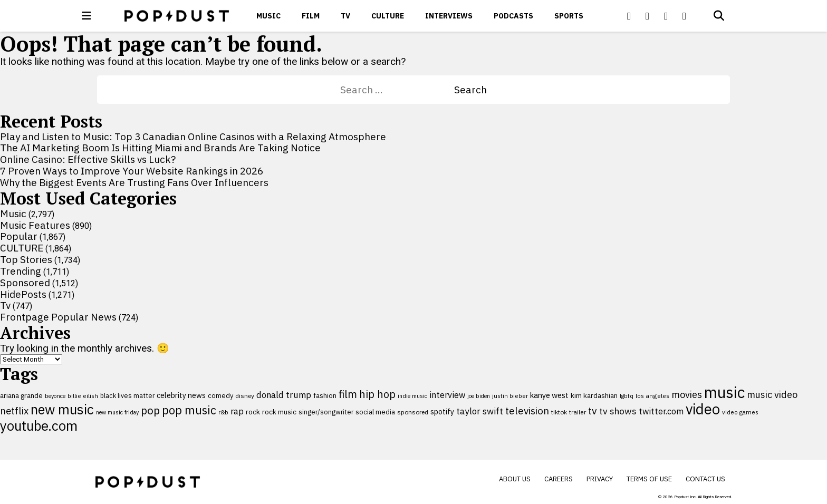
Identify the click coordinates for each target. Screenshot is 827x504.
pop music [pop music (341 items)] (189, 410)
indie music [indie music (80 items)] (412, 396)
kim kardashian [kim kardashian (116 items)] (594, 395)
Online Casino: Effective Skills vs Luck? (88, 159)
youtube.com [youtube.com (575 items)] (39, 426)
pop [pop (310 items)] (150, 410)
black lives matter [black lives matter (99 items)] (127, 395)
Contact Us (705, 479)
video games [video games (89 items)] (740, 412)
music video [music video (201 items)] (772, 395)
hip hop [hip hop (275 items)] (377, 394)
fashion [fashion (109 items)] (325, 396)
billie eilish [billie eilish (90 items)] (83, 396)
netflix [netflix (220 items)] (14, 411)
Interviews (449, 16)
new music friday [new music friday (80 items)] (117, 412)
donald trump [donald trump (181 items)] (284, 395)
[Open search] (719, 16)
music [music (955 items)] (724, 392)
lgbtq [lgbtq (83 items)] (627, 396)
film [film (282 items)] (348, 394)
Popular (19, 236)
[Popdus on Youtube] (666, 16)
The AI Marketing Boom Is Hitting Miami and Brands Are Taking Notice (160, 148)
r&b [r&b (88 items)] (223, 412)
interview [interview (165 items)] (447, 395)
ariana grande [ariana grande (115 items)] (21, 395)
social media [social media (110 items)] (375, 412)
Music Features (35, 225)
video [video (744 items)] (703, 409)
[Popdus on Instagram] (685, 16)
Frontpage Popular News (58, 317)
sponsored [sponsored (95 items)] (413, 412)
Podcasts (513, 16)
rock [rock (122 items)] (253, 412)
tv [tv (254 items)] (593, 410)
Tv (345, 16)
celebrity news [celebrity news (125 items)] (181, 395)
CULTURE (388, 16)
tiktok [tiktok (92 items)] (559, 412)
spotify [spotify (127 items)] (442, 411)
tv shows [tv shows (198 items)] (618, 411)
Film (311, 16)
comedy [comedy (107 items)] (220, 396)
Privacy (600, 479)
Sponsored (25, 283)
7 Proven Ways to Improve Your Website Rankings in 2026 (132, 171)
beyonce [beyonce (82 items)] (55, 396)
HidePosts (23, 294)
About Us (515, 479)
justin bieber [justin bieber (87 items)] (510, 396)
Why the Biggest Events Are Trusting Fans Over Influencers (134, 182)
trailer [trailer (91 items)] (578, 412)
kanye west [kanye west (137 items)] (549, 395)
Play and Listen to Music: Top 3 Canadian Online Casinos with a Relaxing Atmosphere (193, 137)
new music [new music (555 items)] (62, 409)
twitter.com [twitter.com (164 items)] (661, 411)
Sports (569, 16)
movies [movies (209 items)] (687, 395)
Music (268, 16)
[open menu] (86, 16)
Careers (559, 479)
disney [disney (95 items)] (245, 396)
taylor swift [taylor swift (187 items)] (480, 411)
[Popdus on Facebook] (629, 16)
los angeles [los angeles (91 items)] (652, 396)
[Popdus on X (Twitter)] (648, 16)
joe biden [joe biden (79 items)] (479, 396)
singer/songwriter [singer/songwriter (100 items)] (326, 412)
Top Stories (26, 259)
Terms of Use (649, 479)
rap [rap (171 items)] (237, 411)
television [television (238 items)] (527, 411)
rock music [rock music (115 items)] (279, 412)
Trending (21, 271)
